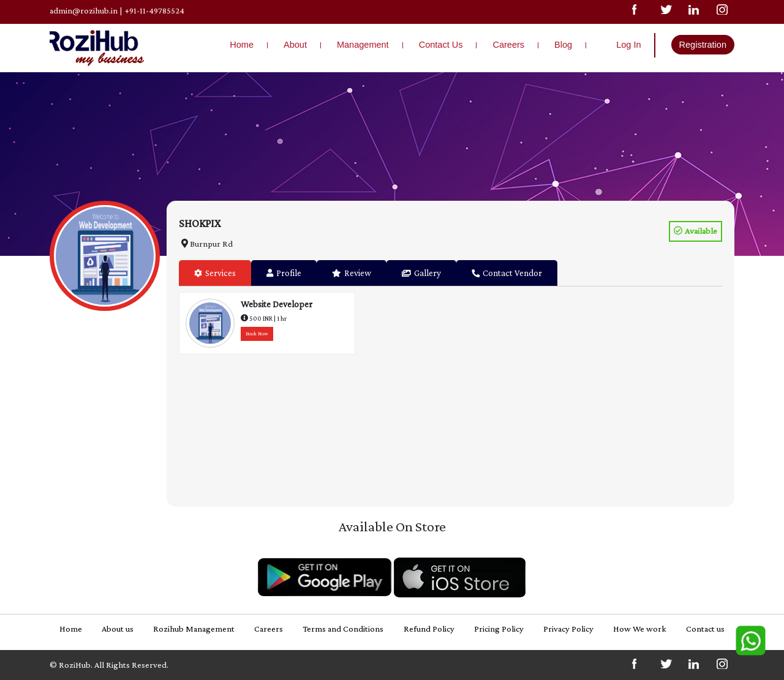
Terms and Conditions (343, 629)
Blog (563, 45)
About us (118, 629)
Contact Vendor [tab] (507, 273)
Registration (703, 45)
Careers (508, 45)
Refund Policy (429, 629)
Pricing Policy (499, 629)
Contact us (705, 629)
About (295, 45)
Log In (628, 45)
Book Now (257, 334)
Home (242, 45)
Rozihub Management (194, 629)
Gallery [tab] (421, 273)
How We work (640, 629)
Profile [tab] (284, 273)
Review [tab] (352, 273)
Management (363, 45)
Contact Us (441, 45)
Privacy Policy (568, 629)
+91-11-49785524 (154, 10)
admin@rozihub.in (84, 10)
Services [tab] (215, 273)
